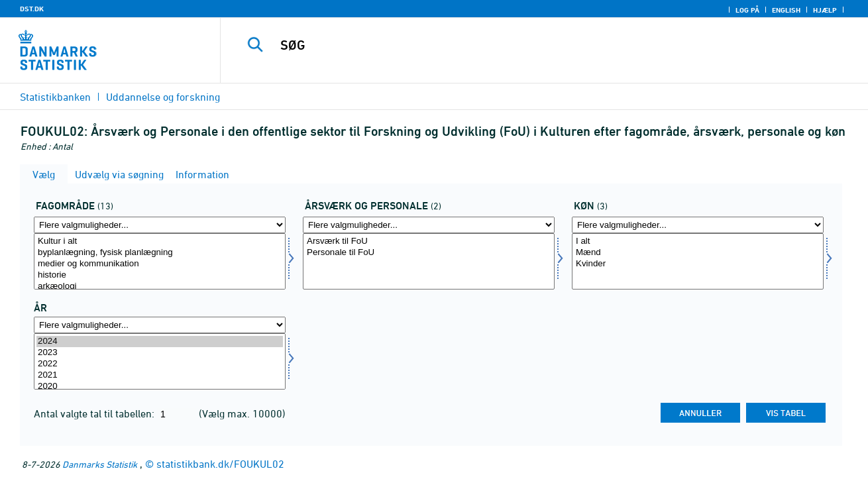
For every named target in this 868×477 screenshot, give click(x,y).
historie (160, 275)
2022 (160, 364)
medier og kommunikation (160, 264)
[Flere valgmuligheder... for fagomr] (160, 225)
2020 (160, 387)
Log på (747, 10)
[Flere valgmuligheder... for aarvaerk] (429, 225)
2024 (160, 342)
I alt (698, 241)
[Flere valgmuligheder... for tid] (160, 325)
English (786, 10)
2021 (160, 375)
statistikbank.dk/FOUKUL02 (220, 464)
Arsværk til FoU (429, 241)
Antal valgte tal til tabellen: (95, 413)
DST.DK (32, 9)
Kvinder (698, 264)
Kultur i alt (160, 241)
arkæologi (160, 287)
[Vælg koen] (698, 261)
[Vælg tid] (160, 361)
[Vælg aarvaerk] (429, 261)
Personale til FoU (429, 253)
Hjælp (825, 10)
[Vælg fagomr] (160, 261)
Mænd (698, 253)
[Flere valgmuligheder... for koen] (698, 225)
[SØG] (530, 45)
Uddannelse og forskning (163, 97)
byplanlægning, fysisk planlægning (160, 253)
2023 (160, 353)
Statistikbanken (55, 97)
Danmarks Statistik (100, 464)
